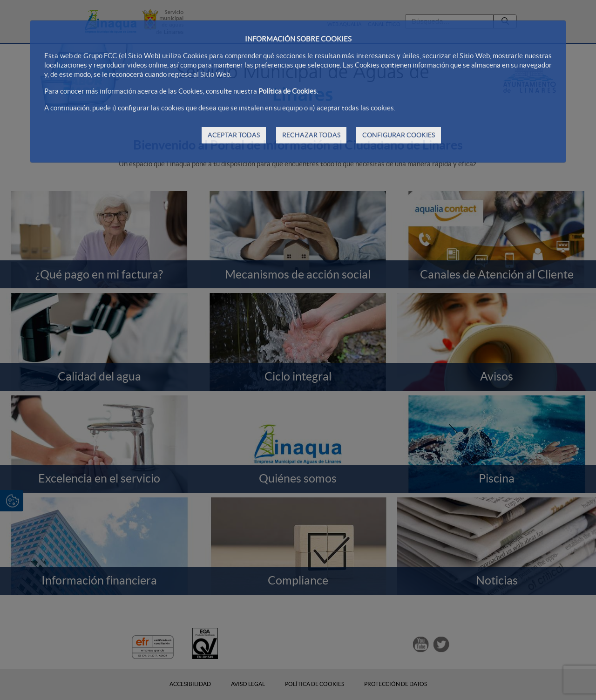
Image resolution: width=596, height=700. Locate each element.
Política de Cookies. (288, 91)
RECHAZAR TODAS (311, 135)
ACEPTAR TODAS (234, 135)
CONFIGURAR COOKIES (399, 135)
